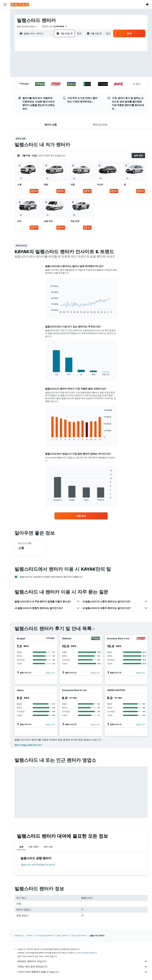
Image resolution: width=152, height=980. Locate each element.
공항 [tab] (21, 847)
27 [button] (29, 89)
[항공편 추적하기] (5, 40)
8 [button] (43, 68)
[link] (81, 516)
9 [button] (50, 68)
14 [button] (36, 75)
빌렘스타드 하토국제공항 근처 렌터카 (38, 865)
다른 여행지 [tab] (33, 847)
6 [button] (29, 68)
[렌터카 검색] (5, 26)
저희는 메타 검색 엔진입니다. (83, 967)
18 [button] (64, 75)
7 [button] (36, 68)
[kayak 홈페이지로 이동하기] (20, 5)
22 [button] (43, 82)
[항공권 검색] (5, 13)
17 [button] (57, 75)
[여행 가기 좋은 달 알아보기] (5, 46)
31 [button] (57, 89)
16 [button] (50, 75)
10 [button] (57, 68)
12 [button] (71, 68)
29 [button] (43, 89)
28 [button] (36, 89)
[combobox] (27, 26)
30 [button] (50, 89)
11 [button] (64, 68)
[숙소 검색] (5, 20)
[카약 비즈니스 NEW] (5, 53)
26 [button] (71, 82)
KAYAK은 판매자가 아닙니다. (83, 961)
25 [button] (64, 82)
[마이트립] (5, 61)
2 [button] (50, 61)
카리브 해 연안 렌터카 (45, 936)
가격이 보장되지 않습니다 (87, 953)
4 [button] (64, 61)
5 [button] (71, 61)
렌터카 (30, 936)
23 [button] (50, 82)
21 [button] (36, 82)
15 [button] (43, 75)
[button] (5, 5)
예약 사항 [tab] (48, 847)
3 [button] (57, 61)
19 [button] (71, 75)
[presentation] (93, 629)
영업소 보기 (50, 673)
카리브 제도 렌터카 (79, 936)
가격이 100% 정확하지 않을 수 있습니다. (83, 972)
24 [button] (57, 82)
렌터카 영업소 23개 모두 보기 (28, 745)
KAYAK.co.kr (19, 936)
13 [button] (29, 75)
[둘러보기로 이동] (5, 34)
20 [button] (29, 82)
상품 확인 (34, 191)
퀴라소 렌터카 (62, 936)
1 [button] (43, 61)
